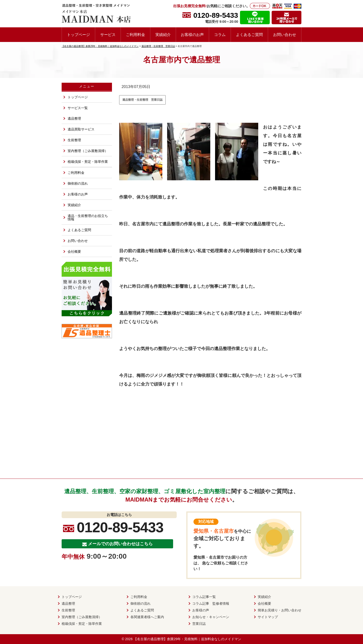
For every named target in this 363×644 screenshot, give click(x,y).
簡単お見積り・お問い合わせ (280, 610)
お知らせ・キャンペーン (211, 617)
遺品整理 (74, 118)
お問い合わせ (285, 35)
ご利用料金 (135, 35)
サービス (108, 35)
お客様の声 (201, 610)
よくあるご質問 (249, 35)
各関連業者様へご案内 (147, 617)
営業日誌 (199, 624)
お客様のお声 (192, 35)
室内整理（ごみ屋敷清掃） (88, 151)
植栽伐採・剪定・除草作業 (88, 162)
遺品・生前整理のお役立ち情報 (88, 217)
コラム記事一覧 (204, 597)
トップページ (78, 35)
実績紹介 (163, 35)
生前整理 (74, 140)
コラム (220, 35)
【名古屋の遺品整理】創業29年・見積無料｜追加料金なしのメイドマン (187, 639)
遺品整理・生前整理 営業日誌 (142, 100)
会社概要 (74, 252)
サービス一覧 (78, 108)
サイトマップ (268, 617)
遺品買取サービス (81, 129)
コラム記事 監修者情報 (211, 603)
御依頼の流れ (78, 183)
